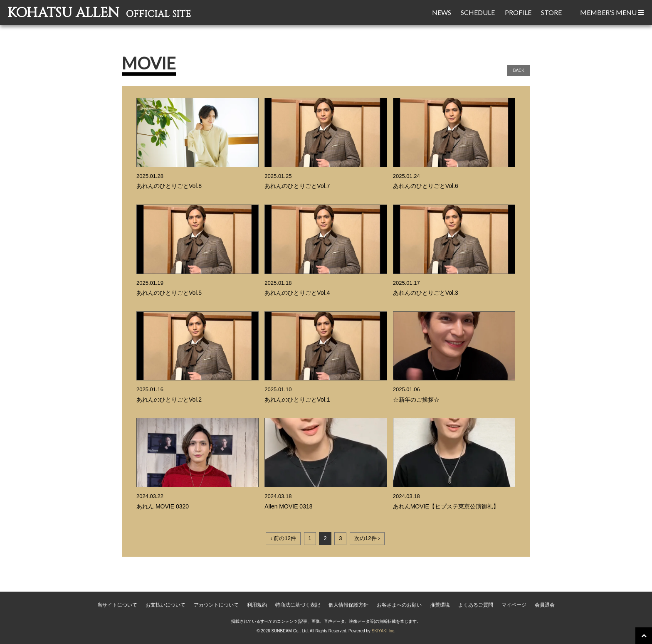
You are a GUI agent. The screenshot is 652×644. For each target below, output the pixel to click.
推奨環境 (440, 605)
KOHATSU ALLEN (101, 13)
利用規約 (257, 605)
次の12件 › (367, 538)
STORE (551, 12)
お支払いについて (165, 605)
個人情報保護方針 (348, 605)
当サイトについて (117, 605)
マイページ (514, 605)
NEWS (442, 12)
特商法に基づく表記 (298, 605)
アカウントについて (216, 605)
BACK (519, 70)
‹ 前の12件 (283, 538)
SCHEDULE (478, 12)
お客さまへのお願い (399, 605)
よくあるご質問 (476, 605)
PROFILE (518, 12)
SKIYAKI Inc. (384, 631)
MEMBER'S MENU (612, 12)
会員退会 (545, 605)
